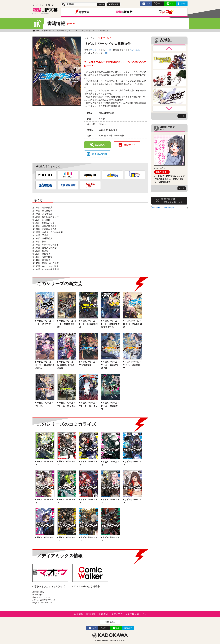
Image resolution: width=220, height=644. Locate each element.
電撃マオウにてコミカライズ (49, 586)
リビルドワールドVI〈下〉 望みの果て (132, 365)
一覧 (182, 116)
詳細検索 (115, 4)
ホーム (38, 31)
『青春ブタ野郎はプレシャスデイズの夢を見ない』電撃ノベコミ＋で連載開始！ (169, 179)
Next (169, 109)
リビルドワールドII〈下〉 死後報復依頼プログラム (110, 324)
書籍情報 (61, 31)
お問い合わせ (110, 622)
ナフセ (93, 50)
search (101, 4)
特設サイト (130, 145)
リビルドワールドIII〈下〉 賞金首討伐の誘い (45, 365)
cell (106, 53)
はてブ (183, 4)
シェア (148, 4)
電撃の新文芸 (49, 31)
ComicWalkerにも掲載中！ (88, 586)
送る (172, 4)
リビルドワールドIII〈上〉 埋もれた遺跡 (133, 324)
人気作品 (103, 614)
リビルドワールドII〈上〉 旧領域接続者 (88, 324)
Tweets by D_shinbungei (162, 208)
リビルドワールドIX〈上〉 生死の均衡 (110, 406)
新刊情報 (78, 614)
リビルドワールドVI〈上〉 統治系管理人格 (110, 365)
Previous (169, 48)
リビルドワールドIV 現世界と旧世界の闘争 (66, 365)
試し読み (100, 145)
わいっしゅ (135, 50)
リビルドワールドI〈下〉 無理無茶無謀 (67, 324)
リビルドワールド (74, 31)
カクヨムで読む (100, 154)
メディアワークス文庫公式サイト (129, 614)
